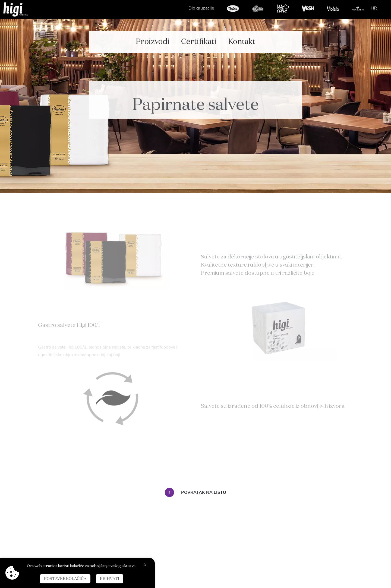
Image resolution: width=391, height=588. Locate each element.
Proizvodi (153, 38)
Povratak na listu (195, 492)
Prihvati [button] (110, 579)
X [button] (145, 565)
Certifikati (199, 38)
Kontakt (242, 38)
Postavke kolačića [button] (65, 579)
